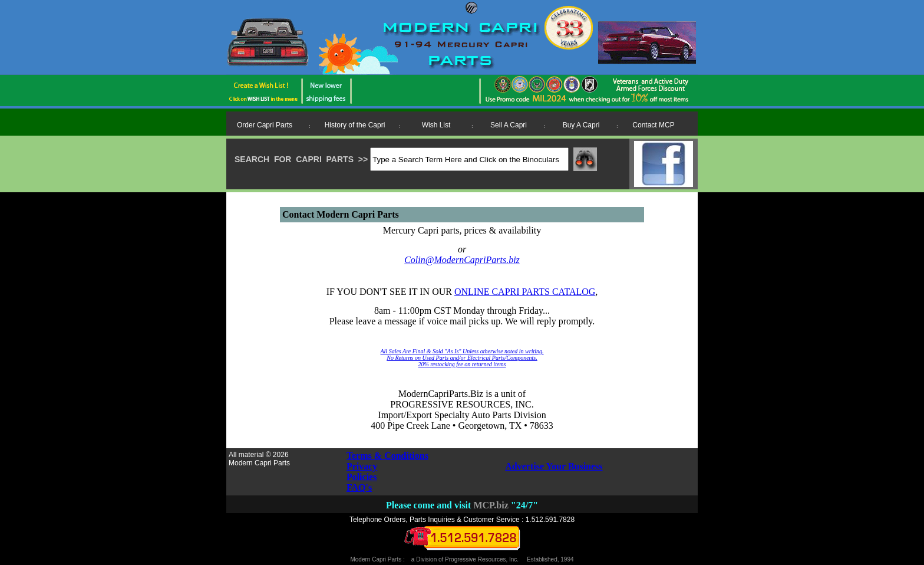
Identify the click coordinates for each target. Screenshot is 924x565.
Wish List (436, 125)
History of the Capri (355, 125)
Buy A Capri (581, 125)
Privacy (362, 466)
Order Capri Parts (265, 125)
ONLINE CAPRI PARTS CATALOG (525, 292)
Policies (362, 477)
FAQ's (359, 487)
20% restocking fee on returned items (462, 364)
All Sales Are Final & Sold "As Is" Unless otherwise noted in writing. (462, 351)
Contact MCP (653, 125)
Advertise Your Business (554, 466)
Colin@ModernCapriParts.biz (462, 260)
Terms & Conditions (387, 456)
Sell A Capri (509, 125)
